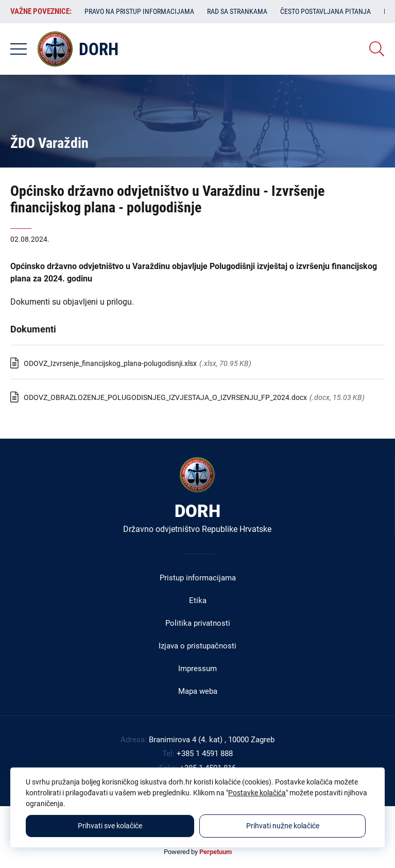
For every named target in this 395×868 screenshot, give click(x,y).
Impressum (198, 669)
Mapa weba (198, 691)
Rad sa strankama (237, 11)
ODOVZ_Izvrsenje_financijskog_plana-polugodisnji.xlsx (110, 363)
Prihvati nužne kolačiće (283, 826)
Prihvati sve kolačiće (110, 826)
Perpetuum (216, 852)
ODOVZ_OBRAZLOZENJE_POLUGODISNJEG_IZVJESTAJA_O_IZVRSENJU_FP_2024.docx (165, 397)
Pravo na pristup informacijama (139, 11)
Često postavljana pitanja (325, 11)
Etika (198, 600)
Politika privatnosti (198, 623)
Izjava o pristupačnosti (198, 646)
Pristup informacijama (198, 578)
